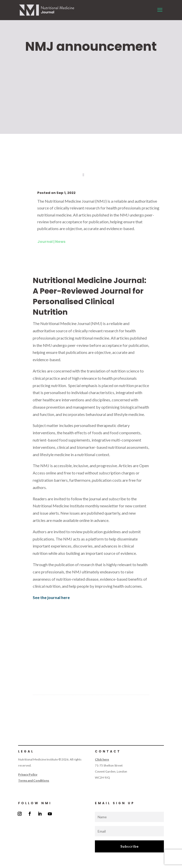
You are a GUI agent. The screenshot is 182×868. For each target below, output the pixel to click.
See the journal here (51, 597)
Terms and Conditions (34, 780)
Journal (45, 242)
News (60, 242)
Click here (102, 759)
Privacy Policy (28, 774)
